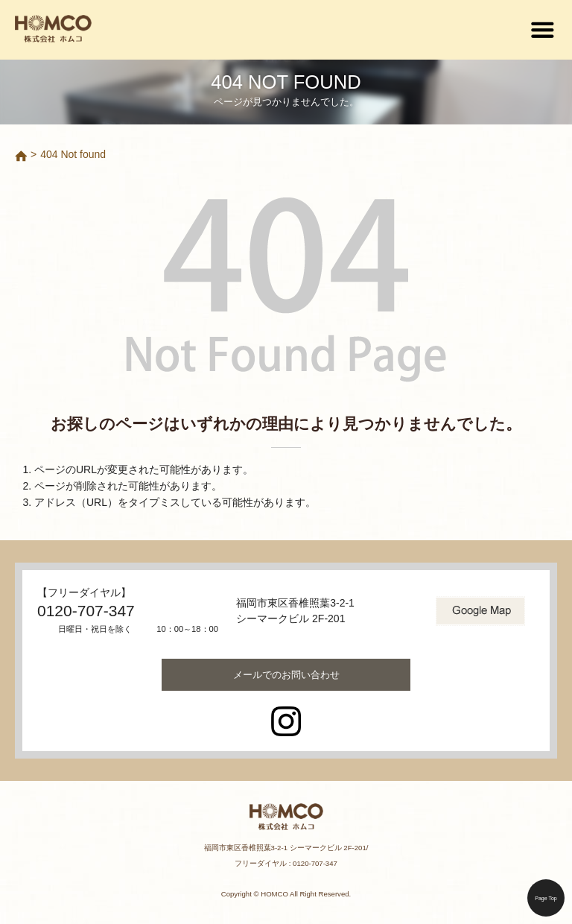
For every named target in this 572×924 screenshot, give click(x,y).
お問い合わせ (286, 675)
